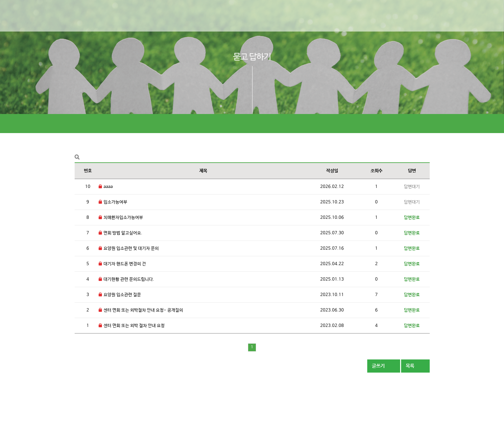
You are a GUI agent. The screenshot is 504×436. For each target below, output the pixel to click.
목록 (415, 366)
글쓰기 (384, 366)
